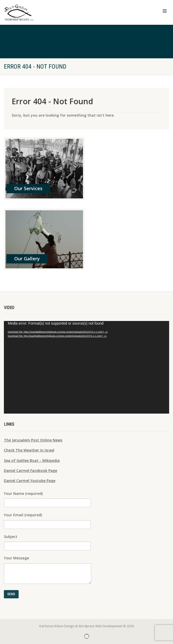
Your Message (48, 565)
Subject (47, 540)
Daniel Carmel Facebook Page (31, 470)
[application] (86, 367)
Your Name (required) (47, 497)
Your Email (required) (47, 519)
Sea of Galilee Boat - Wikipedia (32, 460)
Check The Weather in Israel (29, 450)
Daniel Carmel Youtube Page (30, 481)
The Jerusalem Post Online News (33, 440)
